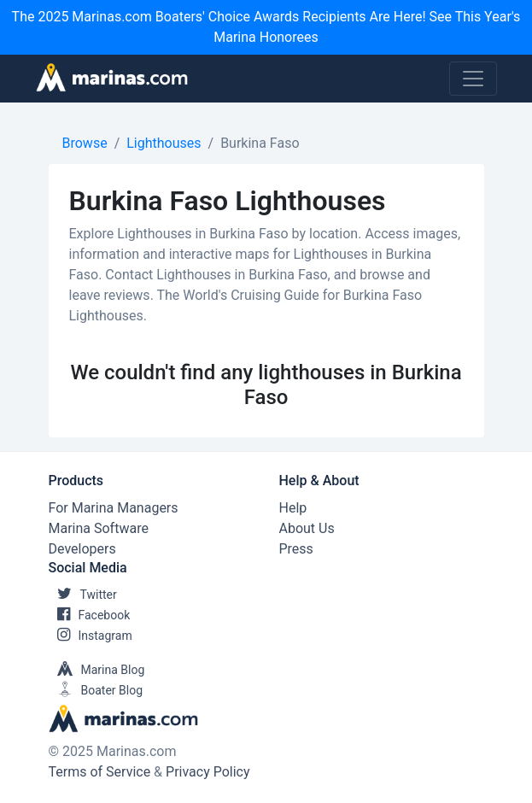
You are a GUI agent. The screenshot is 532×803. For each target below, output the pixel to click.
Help (293, 508)
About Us (307, 528)
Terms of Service (100, 772)
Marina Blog (97, 670)
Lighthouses (164, 143)
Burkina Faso (260, 143)
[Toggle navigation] (473, 79)
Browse (85, 143)
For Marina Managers (114, 508)
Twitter (83, 595)
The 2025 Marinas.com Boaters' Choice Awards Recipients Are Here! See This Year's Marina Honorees (266, 27)
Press (296, 549)
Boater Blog (96, 690)
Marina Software (99, 528)
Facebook (90, 615)
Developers (82, 549)
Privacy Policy (208, 772)
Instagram (91, 636)
